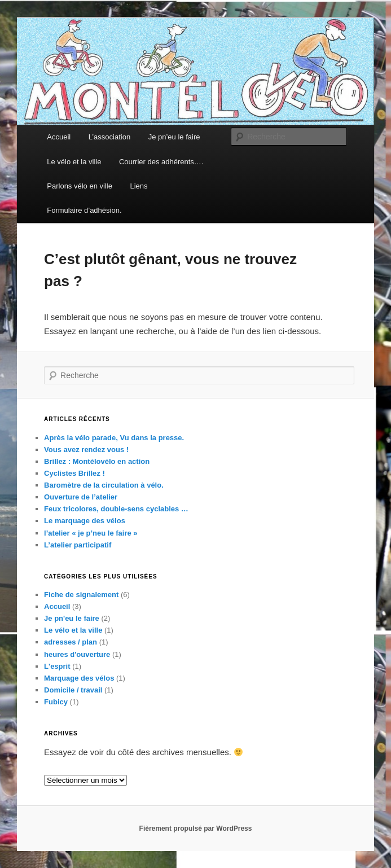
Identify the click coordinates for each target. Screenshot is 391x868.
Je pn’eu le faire (174, 137)
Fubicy (56, 702)
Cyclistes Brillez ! (74, 473)
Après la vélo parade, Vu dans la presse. (114, 438)
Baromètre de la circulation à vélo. (104, 485)
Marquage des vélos (79, 678)
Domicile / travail (73, 690)
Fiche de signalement (81, 595)
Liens (139, 186)
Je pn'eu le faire (72, 618)
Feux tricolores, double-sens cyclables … (116, 509)
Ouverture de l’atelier (81, 497)
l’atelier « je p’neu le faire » (91, 533)
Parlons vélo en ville (80, 186)
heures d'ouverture (77, 654)
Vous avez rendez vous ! (86, 450)
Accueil (59, 137)
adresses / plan (71, 642)
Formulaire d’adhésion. (84, 210)
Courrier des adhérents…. (161, 162)
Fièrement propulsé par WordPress (196, 828)
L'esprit (57, 666)
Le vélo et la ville (74, 162)
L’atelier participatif (78, 545)
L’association (109, 137)
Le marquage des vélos (85, 521)
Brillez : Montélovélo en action (97, 461)
